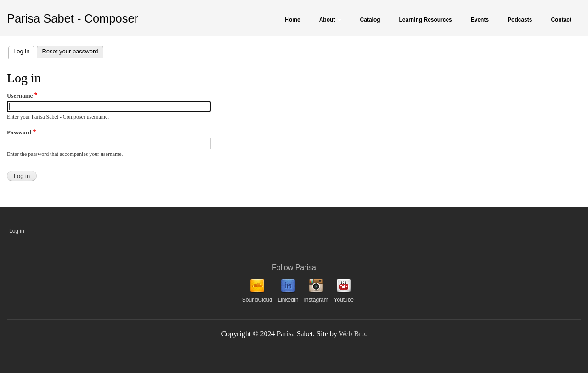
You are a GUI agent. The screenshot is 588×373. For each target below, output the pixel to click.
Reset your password (70, 51)
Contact (561, 20)
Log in (24, 50)
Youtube (344, 300)
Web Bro (352, 334)
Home (292, 20)
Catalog (370, 20)
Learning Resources (426, 20)
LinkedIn (288, 300)
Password (19, 132)
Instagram (316, 300)
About (330, 20)
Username (20, 95)
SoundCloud (257, 300)
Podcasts (520, 20)
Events (480, 20)
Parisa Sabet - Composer (73, 18)
